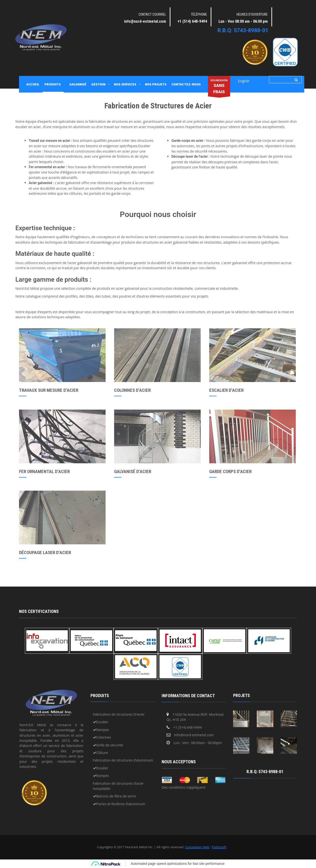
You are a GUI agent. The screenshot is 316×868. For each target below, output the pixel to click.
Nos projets (156, 84)
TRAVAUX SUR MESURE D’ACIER (49, 390)
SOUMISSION (219, 87)
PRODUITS (53, 84)
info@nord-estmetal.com (145, 21)
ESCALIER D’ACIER (226, 390)
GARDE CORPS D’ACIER (230, 471)
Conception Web (197, 847)
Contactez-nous (186, 84)
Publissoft (219, 847)
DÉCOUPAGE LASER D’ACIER (45, 553)
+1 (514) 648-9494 (192, 21)
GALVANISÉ (78, 84)
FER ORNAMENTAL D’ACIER (44, 471)
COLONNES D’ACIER (132, 390)
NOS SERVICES (125, 84)
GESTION (98, 84)
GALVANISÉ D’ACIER (133, 471)
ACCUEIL (33, 84)
